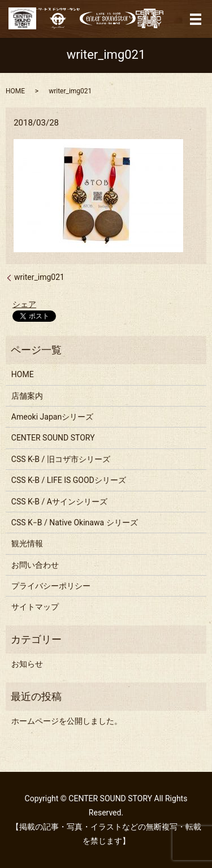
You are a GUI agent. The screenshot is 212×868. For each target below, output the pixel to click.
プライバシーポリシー (51, 586)
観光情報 (27, 543)
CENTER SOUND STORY (53, 438)
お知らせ (27, 664)
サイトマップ (35, 607)
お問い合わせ (35, 565)
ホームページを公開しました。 (67, 721)
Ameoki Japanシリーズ (52, 417)
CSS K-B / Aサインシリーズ (59, 502)
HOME (15, 91)
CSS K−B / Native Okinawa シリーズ (75, 522)
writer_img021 (39, 277)
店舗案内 (27, 396)
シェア (24, 304)
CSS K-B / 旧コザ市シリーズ (61, 459)
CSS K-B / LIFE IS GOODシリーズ (69, 480)
